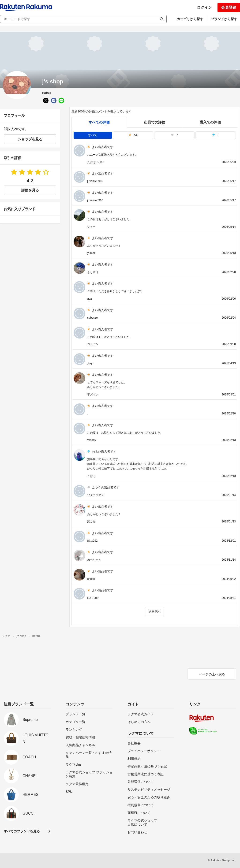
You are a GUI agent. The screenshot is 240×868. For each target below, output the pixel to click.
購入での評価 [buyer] (210, 122)
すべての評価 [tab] (99, 122)
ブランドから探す (224, 19)
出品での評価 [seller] (155, 122)
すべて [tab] (93, 135)
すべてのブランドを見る (22, 831)
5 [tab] (216, 135)
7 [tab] (174, 135)
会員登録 (229, 7)
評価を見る (30, 190)
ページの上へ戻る (212, 674)
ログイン (204, 7)
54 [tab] (133, 135)
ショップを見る (30, 139)
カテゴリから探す (190, 19)
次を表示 (155, 611)
